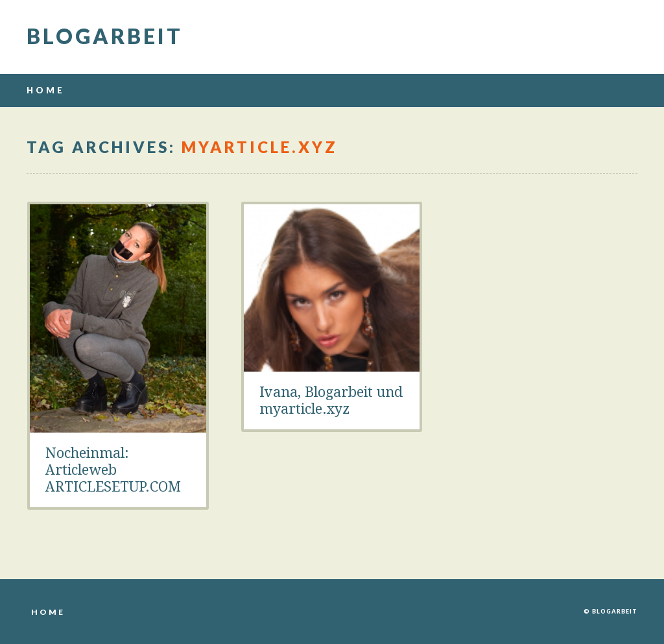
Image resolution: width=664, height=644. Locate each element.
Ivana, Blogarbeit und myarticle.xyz (331, 400)
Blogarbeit (105, 36)
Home (46, 90)
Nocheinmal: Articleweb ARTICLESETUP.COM (113, 470)
